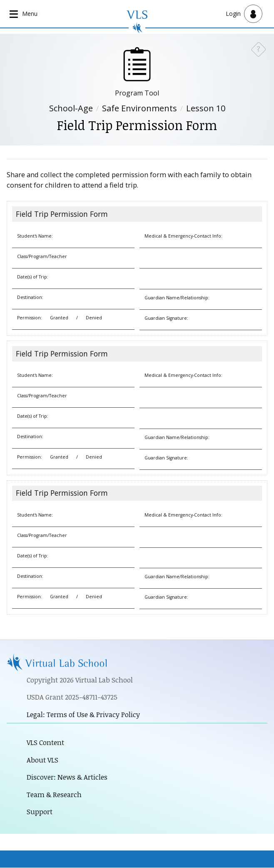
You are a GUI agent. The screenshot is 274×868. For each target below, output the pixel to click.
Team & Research (54, 794)
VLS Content (46, 742)
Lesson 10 (206, 108)
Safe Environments (139, 108)
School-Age (71, 108)
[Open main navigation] (24, 14)
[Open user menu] (244, 14)
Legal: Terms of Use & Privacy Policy (83, 714)
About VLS (43, 760)
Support (40, 812)
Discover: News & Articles (67, 777)
